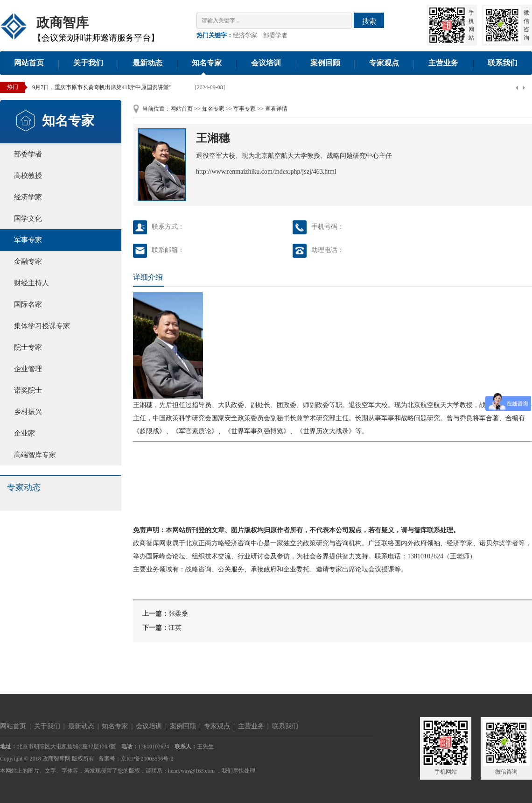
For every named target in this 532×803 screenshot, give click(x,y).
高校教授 (28, 176)
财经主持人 (31, 283)
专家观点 (384, 63)
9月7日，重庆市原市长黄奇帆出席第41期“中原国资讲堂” (102, 87)
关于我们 (88, 63)
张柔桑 (178, 614)
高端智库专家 (35, 455)
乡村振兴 (28, 412)
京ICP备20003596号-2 (147, 759)
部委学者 (275, 35)
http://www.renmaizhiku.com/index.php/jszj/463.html (266, 172)
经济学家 (245, 35)
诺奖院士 (28, 390)
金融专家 (28, 261)
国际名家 (28, 304)
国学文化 (28, 218)
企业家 (24, 433)
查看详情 (276, 109)
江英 (175, 628)
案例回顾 (325, 63)
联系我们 (503, 63)
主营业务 (443, 63)
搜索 (369, 21)
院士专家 (28, 347)
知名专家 (207, 63)
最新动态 (147, 63)
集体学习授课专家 (42, 326)
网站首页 (29, 63)
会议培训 (266, 63)
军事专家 (28, 240)
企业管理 (28, 369)
